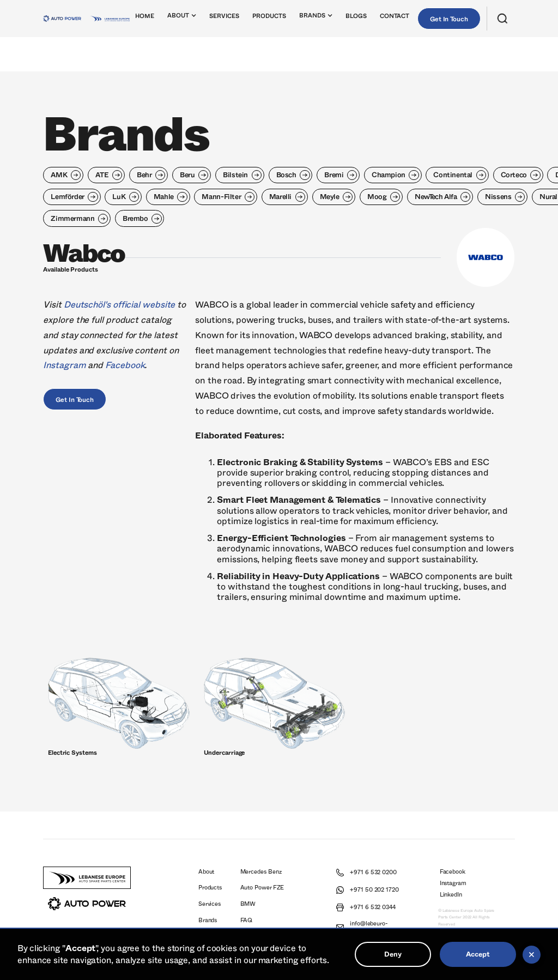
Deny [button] (393, 954)
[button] (182, 18)
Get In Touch (449, 19)
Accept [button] (478, 954)
